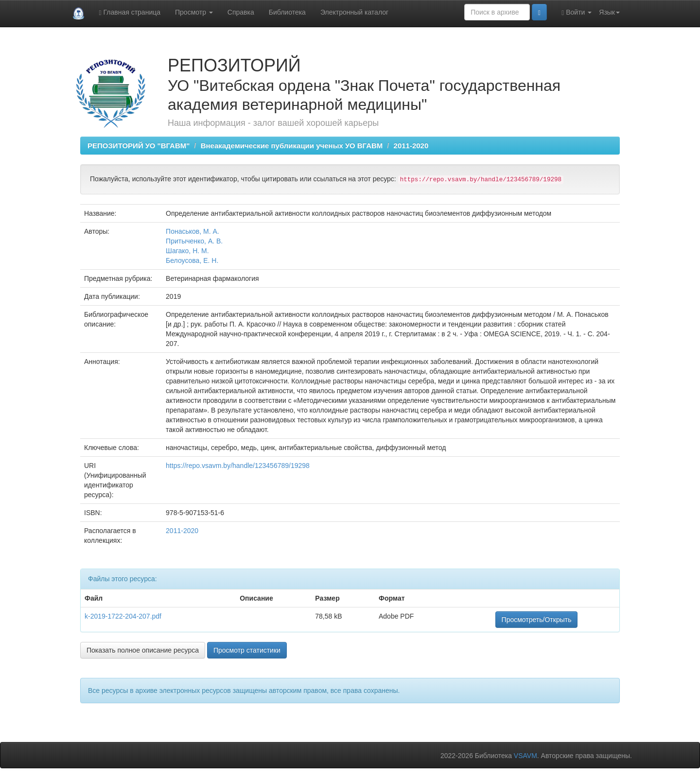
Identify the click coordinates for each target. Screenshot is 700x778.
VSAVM (525, 756)
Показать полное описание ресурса (143, 650)
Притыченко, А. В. (194, 241)
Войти (577, 12)
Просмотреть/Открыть (537, 620)
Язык (609, 12)
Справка (241, 12)
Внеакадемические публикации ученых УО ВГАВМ (292, 146)
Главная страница (130, 12)
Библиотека (287, 12)
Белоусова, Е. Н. (192, 260)
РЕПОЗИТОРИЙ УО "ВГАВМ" (139, 146)
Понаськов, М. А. (192, 231)
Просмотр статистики (247, 650)
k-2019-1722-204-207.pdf (123, 616)
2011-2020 (411, 146)
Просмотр (194, 12)
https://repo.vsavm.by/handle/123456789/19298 (238, 466)
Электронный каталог (354, 12)
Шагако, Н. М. (187, 251)
